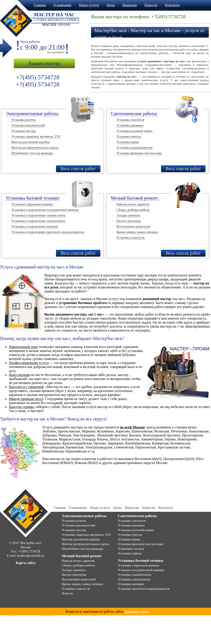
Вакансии (130, 5)
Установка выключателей (28, 125)
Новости (151, 5)
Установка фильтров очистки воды (139, 153)
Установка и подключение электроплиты (38, 221)
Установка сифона (130, 553)
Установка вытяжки (131, 584)
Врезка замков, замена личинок (137, 232)
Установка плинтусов (130, 238)
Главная (40, 5)
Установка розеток (24, 120)
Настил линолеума (129, 221)
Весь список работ (78, 169)
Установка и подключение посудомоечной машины (45, 210)
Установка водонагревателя (134, 148)
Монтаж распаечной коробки (30, 142)
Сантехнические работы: (134, 114)
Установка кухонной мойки (134, 131)
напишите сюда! (137, 611)
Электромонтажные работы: (32, 114)
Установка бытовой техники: (33, 198)
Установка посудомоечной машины (141, 570)
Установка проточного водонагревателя (144, 589)
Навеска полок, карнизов (133, 204)
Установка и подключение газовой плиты (39, 215)
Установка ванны (128, 142)
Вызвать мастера (44, 63)
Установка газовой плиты (134, 575)
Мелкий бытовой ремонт (82, 556)
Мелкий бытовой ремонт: (135, 198)
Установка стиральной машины (32, 204)
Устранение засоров (131, 549)
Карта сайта (26, 563)
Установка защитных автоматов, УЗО (36, 137)
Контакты (172, 5)
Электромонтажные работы (84, 516)
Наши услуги (89, 5)
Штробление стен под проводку (32, 153)
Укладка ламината (128, 215)
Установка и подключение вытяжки (35, 227)
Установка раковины (130, 125)
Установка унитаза (129, 137)
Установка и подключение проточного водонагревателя (48, 232)
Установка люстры (24, 131)
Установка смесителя (130, 120)
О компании (62, 5)
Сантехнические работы (137, 516)
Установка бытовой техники (140, 561)
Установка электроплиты (134, 579)
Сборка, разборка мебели (133, 210)
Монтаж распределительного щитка (35, 148)
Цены (111, 5)
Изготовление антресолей (133, 227)
